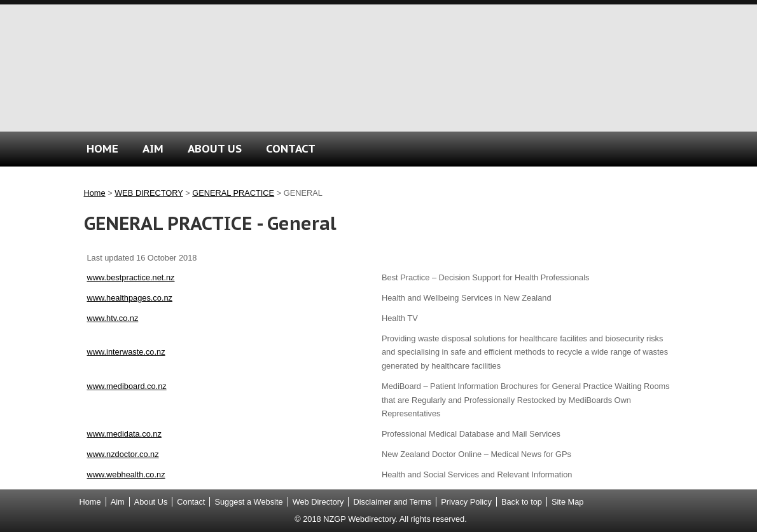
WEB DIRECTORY (149, 193)
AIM (153, 148)
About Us (151, 502)
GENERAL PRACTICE (233, 193)
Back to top (522, 502)
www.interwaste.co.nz (126, 352)
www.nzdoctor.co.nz (123, 454)
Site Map (568, 502)
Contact (191, 502)
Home (95, 193)
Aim (118, 502)
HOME (102, 148)
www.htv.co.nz (113, 318)
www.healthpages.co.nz (130, 298)
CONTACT (291, 148)
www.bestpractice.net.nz (131, 277)
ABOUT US (215, 148)
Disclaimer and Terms (392, 502)
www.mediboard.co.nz (127, 386)
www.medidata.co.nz (124, 434)
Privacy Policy (466, 502)
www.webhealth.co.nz (126, 474)
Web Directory (318, 502)
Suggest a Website (248, 502)
